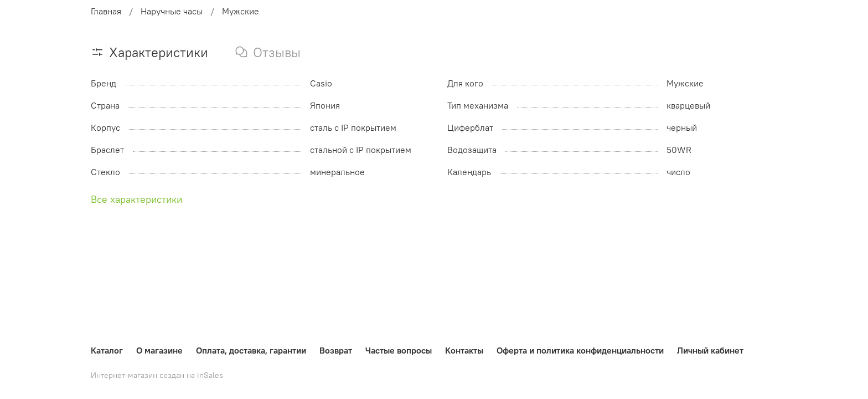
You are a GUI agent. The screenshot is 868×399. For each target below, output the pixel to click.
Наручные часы (172, 11)
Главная (106, 11)
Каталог (107, 350)
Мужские (241, 11)
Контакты (464, 350)
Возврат (336, 350)
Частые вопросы (399, 350)
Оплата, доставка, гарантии (251, 350)
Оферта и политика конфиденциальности (580, 350)
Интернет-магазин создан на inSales (157, 375)
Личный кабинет (710, 350)
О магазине (159, 350)
